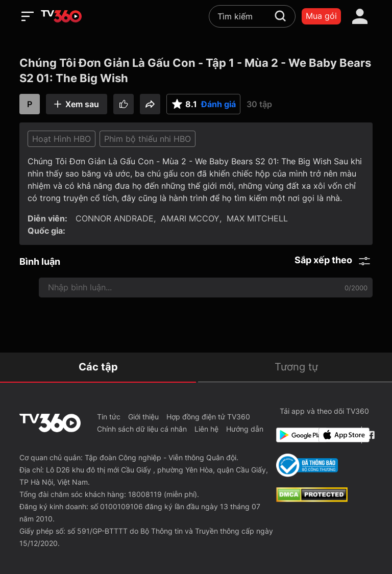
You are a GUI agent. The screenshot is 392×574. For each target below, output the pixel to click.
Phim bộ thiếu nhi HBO (148, 139)
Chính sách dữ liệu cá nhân (142, 429)
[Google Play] (296, 435)
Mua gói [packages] (321, 16)
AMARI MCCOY (190, 218)
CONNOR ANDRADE (115, 218)
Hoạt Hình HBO (62, 139)
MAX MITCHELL (257, 218)
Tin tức (109, 417)
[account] (360, 16)
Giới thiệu (143, 417)
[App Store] (338, 435)
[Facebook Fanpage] (369, 435)
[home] (61, 16)
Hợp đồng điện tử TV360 (208, 417)
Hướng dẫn (245, 429)
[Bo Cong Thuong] (307, 465)
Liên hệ (206, 429)
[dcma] (312, 499)
